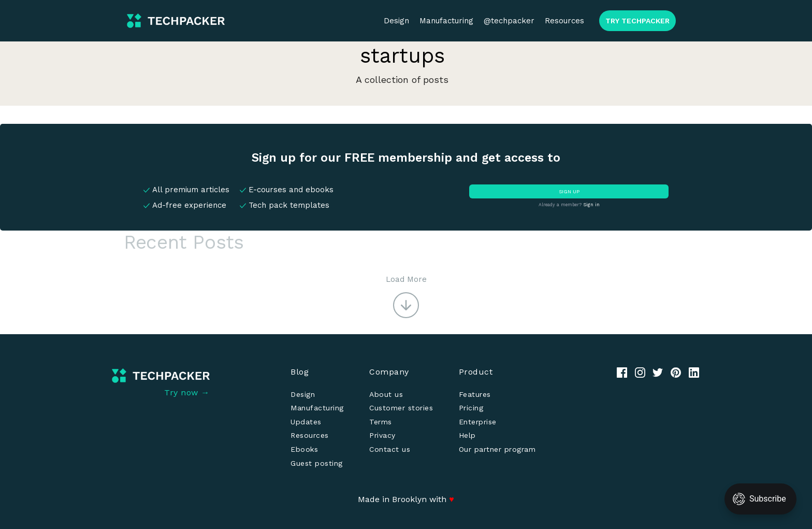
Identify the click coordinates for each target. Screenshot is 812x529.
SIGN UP (569, 191)
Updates (306, 422)
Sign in (591, 205)
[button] (406, 296)
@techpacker (509, 21)
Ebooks (304, 449)
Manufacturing (446, 21)
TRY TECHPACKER (637, 21)
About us (386, 394)
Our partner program (497, 449)
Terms (381, 422)
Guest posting (317, 463)
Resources (564, 21)
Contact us (390, 449)
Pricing (471, 408)
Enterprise (478, 422)
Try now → (187, 392)
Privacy (382, 435)
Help (467, 435)
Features (475, 394)
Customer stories (401, 408)
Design (396, 21)
